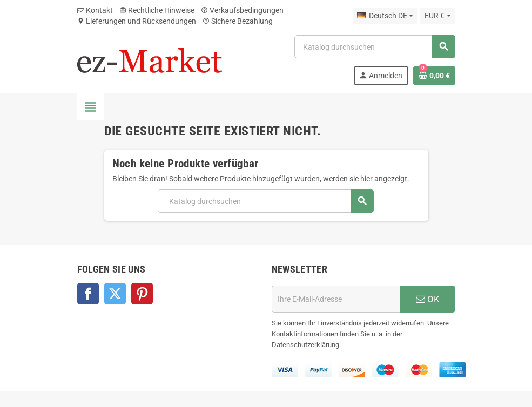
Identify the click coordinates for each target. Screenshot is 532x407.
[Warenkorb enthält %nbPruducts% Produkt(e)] (434, 76)
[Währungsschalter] (437, 16)
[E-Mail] (336, 299)
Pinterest (142, 294)
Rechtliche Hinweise (157, 10)
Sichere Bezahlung (238, 21)
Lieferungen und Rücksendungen (137, 21)
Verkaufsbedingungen (242, 10)
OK (428, 299)
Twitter (115, 294)
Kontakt (95, 10)
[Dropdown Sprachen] (385, 16)
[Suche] (374, 47)
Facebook (88, 294)
